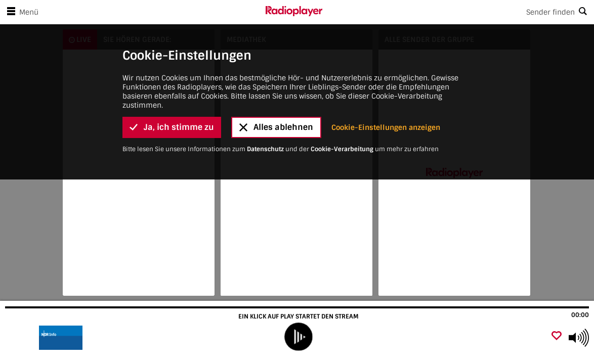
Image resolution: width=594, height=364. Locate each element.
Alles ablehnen (276, 16)
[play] (298, 336)
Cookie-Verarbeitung (342, 38)
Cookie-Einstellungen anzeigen (386, 16)
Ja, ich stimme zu (172, 16)
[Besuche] (62, 338)
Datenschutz (265, 38)
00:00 (580, 315)
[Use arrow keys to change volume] (579, 338)
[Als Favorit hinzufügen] (557, 336)
